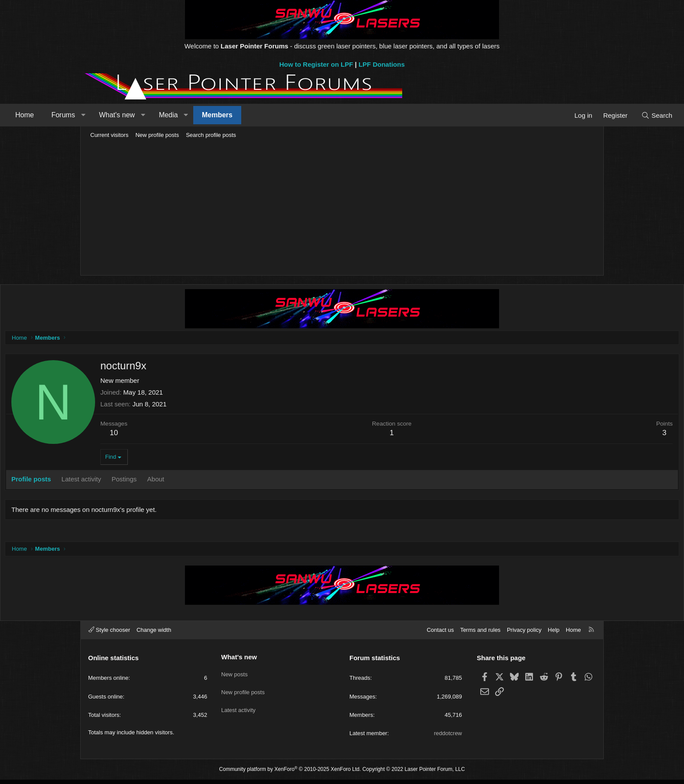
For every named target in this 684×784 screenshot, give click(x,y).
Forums (141, 115)
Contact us (440, 634)
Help (554, 634)
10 (197, 435)
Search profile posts (211, 135)
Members (295, 115)
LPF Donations (382, 64)
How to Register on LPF (316, 64)
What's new (195, 115)
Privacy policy (524, 634)
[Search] (579, 115)
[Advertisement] (342, 208)
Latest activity (238, 708)
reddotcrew (448, 738)
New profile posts (157, 135)
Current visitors (109, 135)
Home (103, 115)
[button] (161, 115)
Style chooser (109, 634)
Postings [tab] (207, 481)
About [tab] (238, 481)
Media (246, 115)
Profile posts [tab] (114, 481)
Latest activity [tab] (164, 481)
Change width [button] (154, 634)
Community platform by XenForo (290, 774)
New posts (234, 676)
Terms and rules (480, 634)
